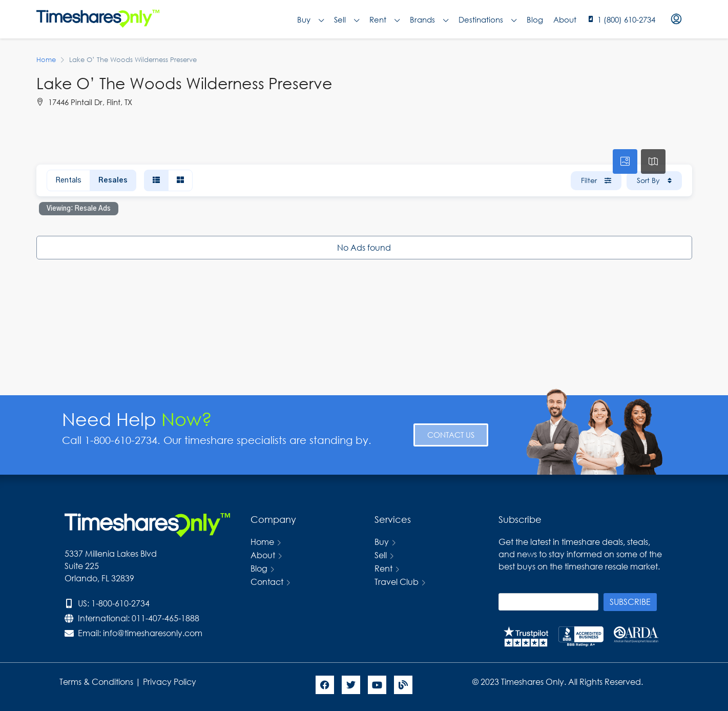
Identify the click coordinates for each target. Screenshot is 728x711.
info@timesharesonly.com (153, 633)
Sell (347, 19)
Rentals (68, 180)
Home (262, 542)
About (565, 19)
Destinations (487, 19)
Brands (429, 19)
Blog (535, 19)
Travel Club (397, 582)
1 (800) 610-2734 (626, 19)
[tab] (625, 161)
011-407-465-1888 (165, 618)
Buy (310, 19)
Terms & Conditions (96, 682)
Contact (267, 582)
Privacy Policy (171, 682)
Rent (384, 19)
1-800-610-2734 (120, 603)
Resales (113, 180)
